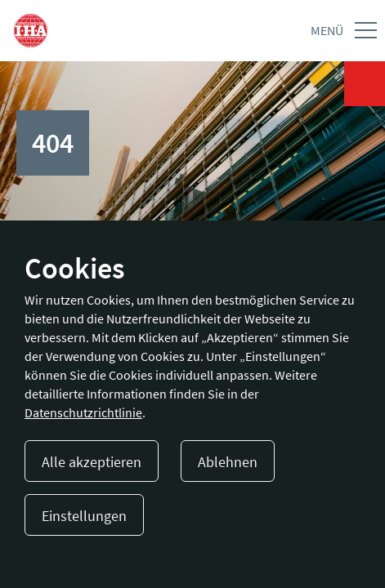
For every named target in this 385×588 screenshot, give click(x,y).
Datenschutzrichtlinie (83, 412)
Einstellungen (84, 516)
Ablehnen (228, 462)
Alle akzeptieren (92, 462)
